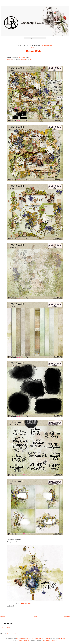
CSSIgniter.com (24, 640)
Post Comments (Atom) (13, 634)
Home (27, 38)
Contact (43, 38)
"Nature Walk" (22, 57)
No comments (47, 45)
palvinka (35, 47)
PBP (29, 57)
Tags (38, 38)
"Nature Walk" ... (35, 51)
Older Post (67, 616)
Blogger (62, 638)
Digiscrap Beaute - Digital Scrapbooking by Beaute (33, 638)
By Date (32, 38)
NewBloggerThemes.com (50, 640)
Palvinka (9, 57)
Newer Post (3, 616)
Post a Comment (6, 627)
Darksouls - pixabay (26, 603)
